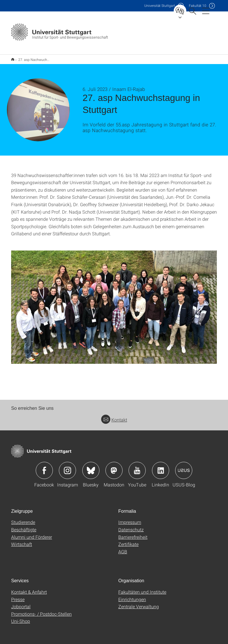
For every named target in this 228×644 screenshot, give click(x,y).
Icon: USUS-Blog (184, 467)
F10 (198, 6)
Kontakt (114, 416)
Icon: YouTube (137, 467)
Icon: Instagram (67, 467)
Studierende (23, 518)
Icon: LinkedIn (161, 467)
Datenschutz (131, 526)
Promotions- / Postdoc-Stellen (41, 610)
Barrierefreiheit (133, 533)
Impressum (130, 518)
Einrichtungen (132, 596)
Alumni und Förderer (32, 533)
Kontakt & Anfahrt (29, 588)
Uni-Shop (21, 617)
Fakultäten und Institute (142, 588)
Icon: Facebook (44, 467)
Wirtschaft (22, 540)
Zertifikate (128, 540)
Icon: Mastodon (114, 467)
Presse (18, 596)
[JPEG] (114, 303)
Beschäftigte (24, 526)
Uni (160, 6)
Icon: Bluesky (91, 467)
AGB (123, 548)
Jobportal (21, 603)
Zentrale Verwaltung (139, 603)
